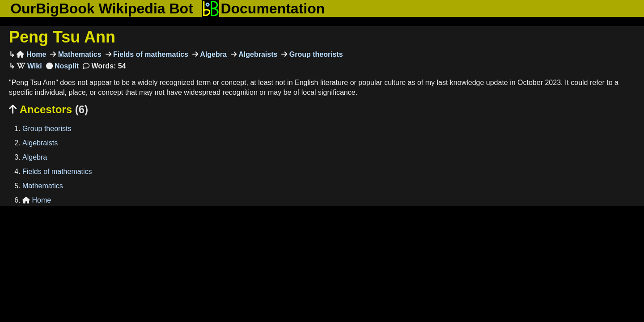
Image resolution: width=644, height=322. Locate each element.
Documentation (263, 8)
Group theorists (315, 54)
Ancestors (49, 109)
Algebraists (257, 54)
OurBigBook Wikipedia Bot (102, 8)
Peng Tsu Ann (62, 37)
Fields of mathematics (150, 54)
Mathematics (78, 54)
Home (31, 54)
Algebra (212, 54)
